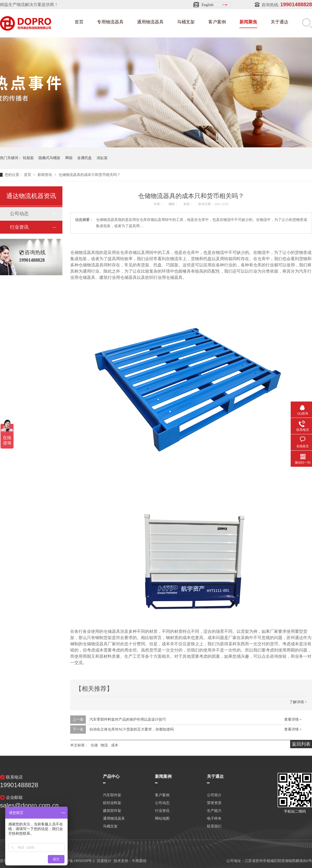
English (207, 5)
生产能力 (214, 811)
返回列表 (301, 744)
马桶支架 (186, 22)
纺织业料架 (112, 803)
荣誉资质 (214, 803)
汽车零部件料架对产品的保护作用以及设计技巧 (128, 719)
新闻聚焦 (248, 22)
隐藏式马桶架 (49, 158)
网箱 (69, 158)
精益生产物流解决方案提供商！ (29, 5)
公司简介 (214, 795)
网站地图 (162, 819)
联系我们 (214, 826)
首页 (79, 22)
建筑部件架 (112, 811)
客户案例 (217, 22)
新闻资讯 (45, 175)
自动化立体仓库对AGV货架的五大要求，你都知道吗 (132, 729)
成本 (115, 745)
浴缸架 (102, 158)
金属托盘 (84, 158)
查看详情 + (293, 719)
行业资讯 (19, 227)
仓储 (94, 745)
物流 (104, 745)
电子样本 (214, 819)
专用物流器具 (110, 22)
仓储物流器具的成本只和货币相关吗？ (89, 175)
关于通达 (279, 22)
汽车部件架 (112, 795)
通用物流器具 (150, 22)
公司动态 (19, 214)
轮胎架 (28, 158)
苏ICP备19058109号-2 (78, 861)
